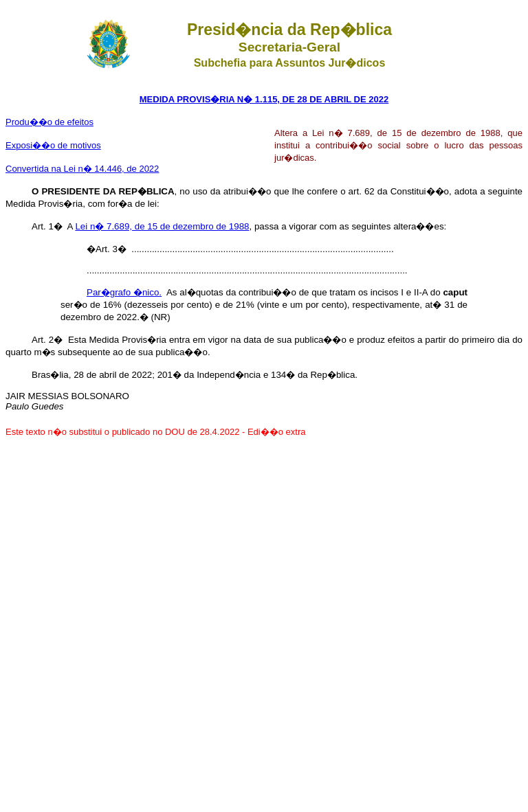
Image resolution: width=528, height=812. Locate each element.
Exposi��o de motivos (53, 145)
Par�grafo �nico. (124, 292)
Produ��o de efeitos (49, 122)
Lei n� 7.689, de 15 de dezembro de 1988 (162, 226)
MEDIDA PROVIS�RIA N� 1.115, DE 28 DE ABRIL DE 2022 (264, 99)
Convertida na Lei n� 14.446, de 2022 (82, 169)
